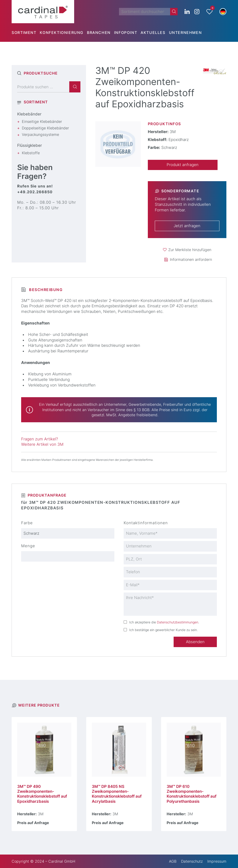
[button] (223, 12)
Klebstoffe (31, 153)
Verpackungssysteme (40, 134)
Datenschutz (192, 861)
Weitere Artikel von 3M (42, 444)
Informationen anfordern (191, 259)
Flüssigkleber (30, 145)
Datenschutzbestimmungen (178, 622)
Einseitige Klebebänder (42, 121)
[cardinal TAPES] (43, 12)
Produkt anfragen (183, 165)
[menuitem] (26, 33)
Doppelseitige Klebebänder (45, 128)
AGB (173, 861)
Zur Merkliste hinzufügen (190, 250)
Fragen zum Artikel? (40, 439)
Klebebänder (29, 114)
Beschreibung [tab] (45, 290)
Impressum (217, 861)
